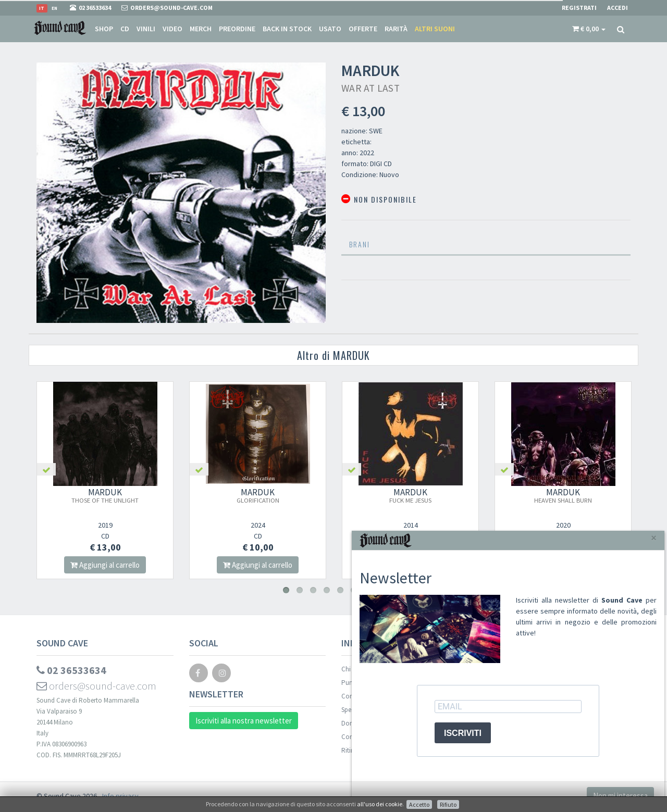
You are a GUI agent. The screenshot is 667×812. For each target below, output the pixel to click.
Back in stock (287, 29)
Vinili (146, 29)
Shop (104, 29)
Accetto (419, 804)
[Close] (654, 538)
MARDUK (105, 495)
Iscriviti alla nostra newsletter (244, 721)
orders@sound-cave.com (96, 686)
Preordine (237, 29)
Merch (201, 29)
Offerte (363, 29)
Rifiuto (448, 804)
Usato (330, 29)
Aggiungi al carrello (105, 565)
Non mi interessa (620, 796)
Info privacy (120, 796)
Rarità (396, 29)
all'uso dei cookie (380, 804)
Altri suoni (435, 29)
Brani (360, 244)
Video (172, 29)
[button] (589, 29)
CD (125, 29)
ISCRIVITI (463, 733)
